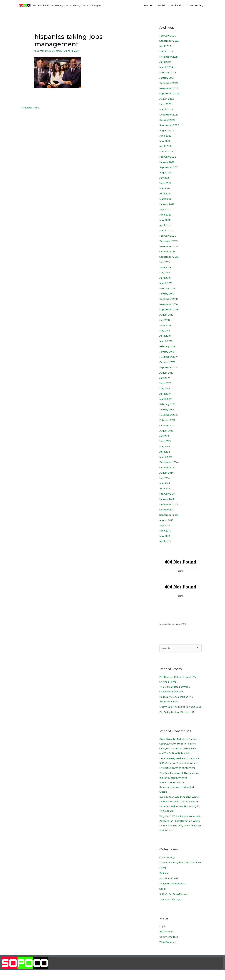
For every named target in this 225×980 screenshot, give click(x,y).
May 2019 (165, 273)
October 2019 (168, 251)
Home (153, 5)
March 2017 (166, 399)
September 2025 (170, 41)
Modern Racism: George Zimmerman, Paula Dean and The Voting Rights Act (180, 753)
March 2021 (166, 199)
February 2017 (168, 404)
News (163, 877)
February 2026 (169, 36)
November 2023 (169, 88)
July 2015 (165, 436)
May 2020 (165, 220)
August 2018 (167, 315)
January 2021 (167, 204)
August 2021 (167, 173)
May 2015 (165, 446)
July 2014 (165, 478)
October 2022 (168, 120)
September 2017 (169, 367)
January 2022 (168, 162)
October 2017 (168, 362)
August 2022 (167, 130)
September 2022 (170, 125)
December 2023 (169, 83)
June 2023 (166, 104)
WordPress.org (169, 952)
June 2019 (166, 267)
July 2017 (165, 378)
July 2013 (165, 525)
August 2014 (167, 473)
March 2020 (167, 230)
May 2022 (165, 141)
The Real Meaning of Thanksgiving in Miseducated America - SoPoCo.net (180, 783)
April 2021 (165, 194)
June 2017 (165, 383)
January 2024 (168, 78)
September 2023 (170, 94)
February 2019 (168, 288)
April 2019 (165, 278)
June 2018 (166, 325)
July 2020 (165, 209)
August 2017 (167, 373)
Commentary (196, 5)
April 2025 (166, 46)
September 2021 (170, 167)
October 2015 (168, 425)
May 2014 (165, 483)
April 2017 (165, 394)
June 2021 (166, 183)
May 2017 (165, 388)
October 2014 (168, 467)
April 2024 (166, 62)
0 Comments (42, 51)
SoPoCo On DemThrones (175, 904)
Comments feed (169, 946)
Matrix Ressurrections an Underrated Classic (178, 792)
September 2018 (170, 310)
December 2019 (169, 241)
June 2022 (166, 136)
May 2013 (165, 536)
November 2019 (169, 246)
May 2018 (165, 331)
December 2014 (169, 462)
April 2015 (165, 452)
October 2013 (168, 510)
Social (165, 5)
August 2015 (167, 431)
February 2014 (168, 494)
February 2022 (169, 157)
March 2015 (166, 457)
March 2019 (166, 283)
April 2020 (166, 225)
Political (178, 5)
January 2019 (167, 294)
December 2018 (169, 299)
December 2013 (169, 504)
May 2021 (165, 188)
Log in (163, 936)
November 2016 (169, 415)
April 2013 (165, 541)
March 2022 (167, 151)
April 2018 (165, 336)
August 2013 (167, 520)
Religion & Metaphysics (173, 893)
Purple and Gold (170, 888)
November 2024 (169, 57)
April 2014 (165, 489)
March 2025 (167, 51)
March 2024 (167, 67)
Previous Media (30, 108)
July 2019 (165, 262)
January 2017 (167, 410)
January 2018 (167, 352)
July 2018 (165, 320)
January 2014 (167, 499)
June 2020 (166, 215)
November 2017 (169, 357)
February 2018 (168, 346)
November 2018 (169, 304)
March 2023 (167, 109)
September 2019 (170, 257)
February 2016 (168, 420)
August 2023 (167, 99)
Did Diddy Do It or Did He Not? (178, 717)
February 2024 (169, 72)
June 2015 (165, 441)
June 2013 (165, 531)
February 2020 (169, 236)
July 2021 (165, 178)
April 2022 (166, 146)
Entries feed (167, 941)
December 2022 (170, 115)
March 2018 (166, 341)
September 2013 (169, 515)
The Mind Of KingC (171, 909)
